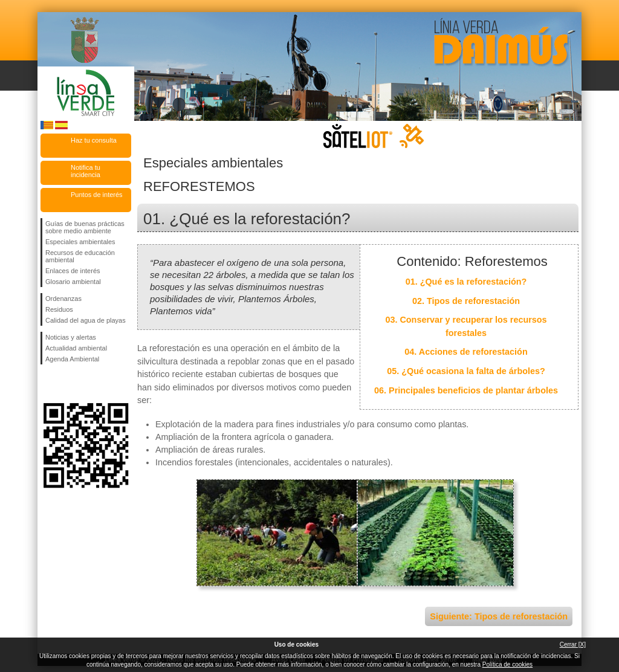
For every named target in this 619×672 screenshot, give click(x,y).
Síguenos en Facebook (48, 384)
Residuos (59, 309)
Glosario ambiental (73, 282)
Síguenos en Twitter (68, 384)
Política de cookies (507, 664)
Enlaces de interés (73, 271)
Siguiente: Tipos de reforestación (499, 616)
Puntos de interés (97, 195)
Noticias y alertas (71, 337)
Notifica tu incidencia (86, 171)
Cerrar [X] (573, 645)
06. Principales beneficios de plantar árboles (466, 390)
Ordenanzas (63, 299)
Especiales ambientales (80, 242)
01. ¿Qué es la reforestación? (466, 282)
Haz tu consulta (94, 140)
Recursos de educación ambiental (80, 256)
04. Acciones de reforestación (466, 352)
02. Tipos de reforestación (466, 301)
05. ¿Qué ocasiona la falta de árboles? (466, 371)
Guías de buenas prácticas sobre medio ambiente (85, 227)
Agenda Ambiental (72, 359)
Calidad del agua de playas (86, 320)
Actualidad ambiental (76, 348)
